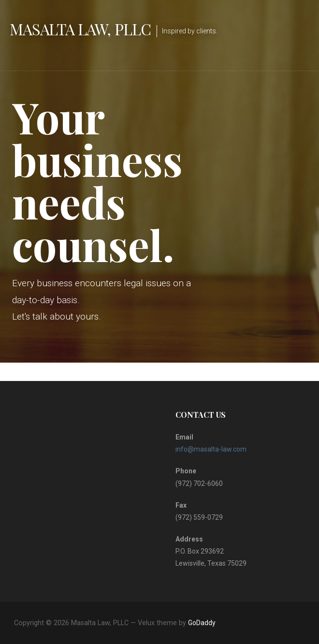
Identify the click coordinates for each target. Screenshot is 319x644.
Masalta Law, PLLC (80, 29)
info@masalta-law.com (211, 449)
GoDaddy (202, 623)
